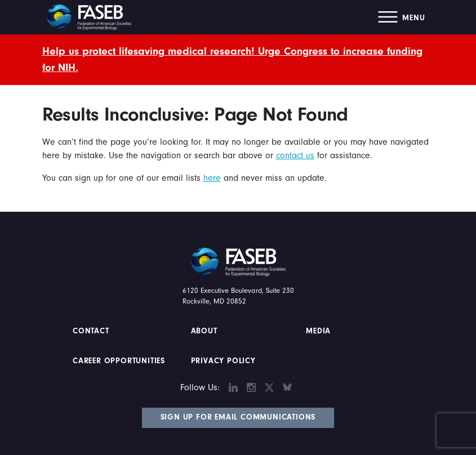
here (212, 178)
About (204, 331)
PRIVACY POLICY (223, 361)
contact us (295, 155)
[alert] (238, 60)
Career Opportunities (117, 361)
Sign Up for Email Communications (238, 417)
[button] (401, 17)
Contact (92, 331)
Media (318, 331)
